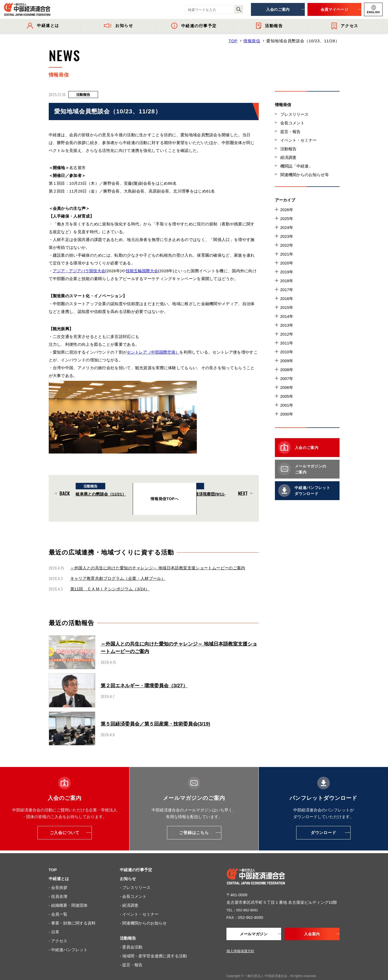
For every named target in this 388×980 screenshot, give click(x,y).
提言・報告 (290, 132)
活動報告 (288, 149)
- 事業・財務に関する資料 (72, 912)
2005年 (287, 396)
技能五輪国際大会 (143, 271)
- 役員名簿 (58, 886)
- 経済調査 (129, 894)
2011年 (287, 343)
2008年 (287, 370)
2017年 (287, 290)
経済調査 (288, 157)
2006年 (287, 387)
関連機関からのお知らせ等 (305, 175)
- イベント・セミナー (139, 903)
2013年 (287, 325)
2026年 (287, 210)
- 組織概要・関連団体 (68, 894)
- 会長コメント (133, 886)
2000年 (287, 414)
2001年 (287, 405)
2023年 (287, 236)
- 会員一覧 (58, 903)
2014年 (287, 316)
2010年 (287, 352)
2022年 (287, 245)
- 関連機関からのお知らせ (143, 912)
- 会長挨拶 (58, 877)
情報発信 (252, 41)
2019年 (287, 272)
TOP (233, 41)
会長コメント (292, 123)
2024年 (287, 227)
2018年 (287, 281)
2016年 (287, 299)
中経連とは (59, 868)
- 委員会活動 (131, 936)
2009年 (287, 361)
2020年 (287, 263)
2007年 (287, 379)
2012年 (287, 334)
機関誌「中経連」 (296, 166)
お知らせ (128, 868)
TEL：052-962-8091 (245, 899)
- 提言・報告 (131, 954)
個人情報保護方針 (240, 941)
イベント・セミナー (298, 140)
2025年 (287, 219)
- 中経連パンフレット (68, 939)
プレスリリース (294, 114)
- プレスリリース (135, 877)
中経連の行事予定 (136, 859)
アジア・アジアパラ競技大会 (80, 271)
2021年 (287, 254)
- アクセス (58, 930)
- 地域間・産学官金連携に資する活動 (153, 945)
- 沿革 (54, 921)
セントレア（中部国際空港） (154, 352)
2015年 (287, 307)
